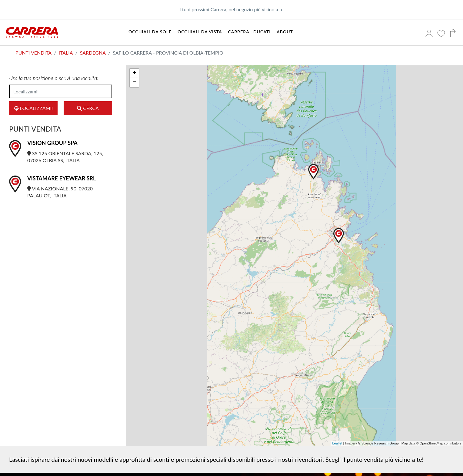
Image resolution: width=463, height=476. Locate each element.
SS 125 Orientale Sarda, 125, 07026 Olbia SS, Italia (65, 157)
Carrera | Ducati (250, 32)
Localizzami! (33, 108)
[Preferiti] (443, 34)
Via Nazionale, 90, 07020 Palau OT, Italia (60, 192)
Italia (66, 53)
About (285, 32)
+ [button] (134, 73)
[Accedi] (431, 34)
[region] (295, 256)
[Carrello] (455, 34)
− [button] (134, 82)
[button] (313, 172)
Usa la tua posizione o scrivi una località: (54, 78)
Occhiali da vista (200, 32)
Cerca (88, 108)
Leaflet (337, 443)
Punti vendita (33, 53)
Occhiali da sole (150, 32)
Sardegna (93, 53)
